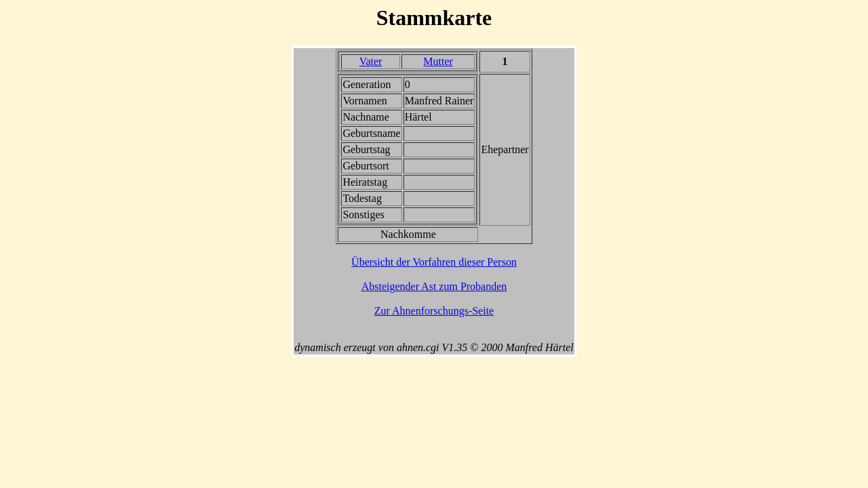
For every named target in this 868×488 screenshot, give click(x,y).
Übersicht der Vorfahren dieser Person (434, 262)
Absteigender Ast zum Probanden (434, 286)
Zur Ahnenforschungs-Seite (434, 311)
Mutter (438, 61)
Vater (371, 61)
